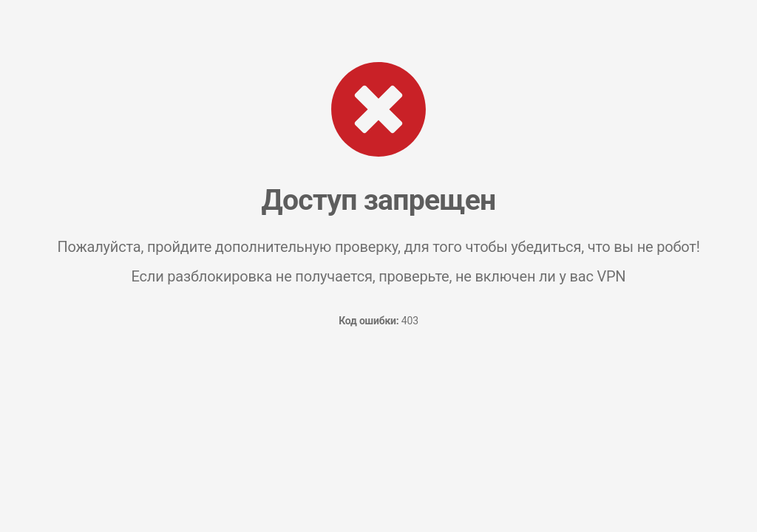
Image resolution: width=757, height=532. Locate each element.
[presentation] (378, 394)
